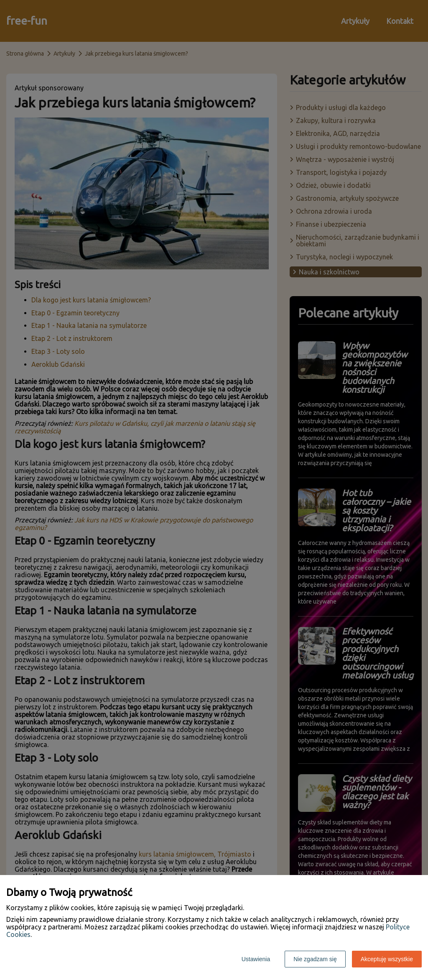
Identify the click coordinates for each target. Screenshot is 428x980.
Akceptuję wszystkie (387, 959)
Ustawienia (256, 959)
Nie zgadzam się (315, 959)
